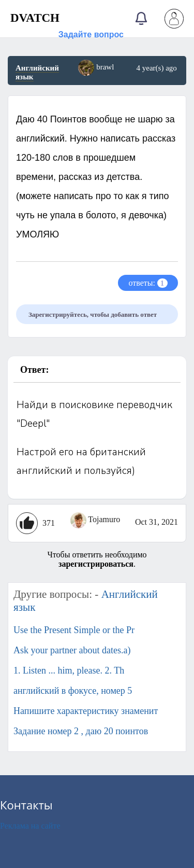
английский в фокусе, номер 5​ (73, 691)
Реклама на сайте (30, 826)
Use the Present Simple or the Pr (74, 630)
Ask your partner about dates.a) (72, 650)
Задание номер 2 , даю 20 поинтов (81, 731)
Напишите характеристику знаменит (86, 711)
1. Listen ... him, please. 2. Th (69, 670)
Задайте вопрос (91, 34)
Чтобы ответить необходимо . (97, 559)
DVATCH (35, 18)
